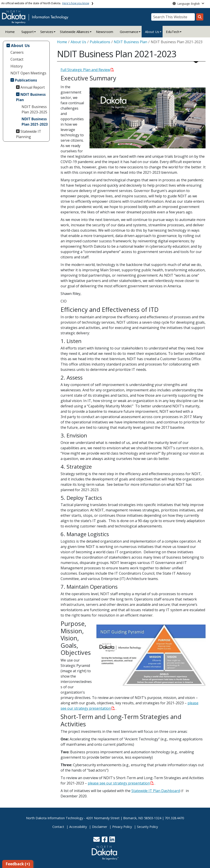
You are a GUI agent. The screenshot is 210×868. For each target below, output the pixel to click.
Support (28, 32)
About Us (152, 32)
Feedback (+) (18, 864)
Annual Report (33, 87)
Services (47, 32)
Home (10, 32)
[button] (97, 840)
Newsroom (105, 32)
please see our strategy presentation (121, 783)
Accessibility (78, 827)
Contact (17, 59)
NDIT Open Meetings (28, 73)
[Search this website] (200, 17)
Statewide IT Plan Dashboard (156, 791)
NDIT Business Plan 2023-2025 (34, 109)
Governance (129, 32)
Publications (26, 80)
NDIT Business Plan (31, 97)
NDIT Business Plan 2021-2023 (35, 122)
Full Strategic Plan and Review (87, 70)
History (17, 66)
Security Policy (147, 827)
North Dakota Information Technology (55, 818)
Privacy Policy (122, 827)
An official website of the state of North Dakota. (45, 3)
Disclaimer (100, 827)
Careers (17, 52)
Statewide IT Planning (29, 134)
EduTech (173, 32)
